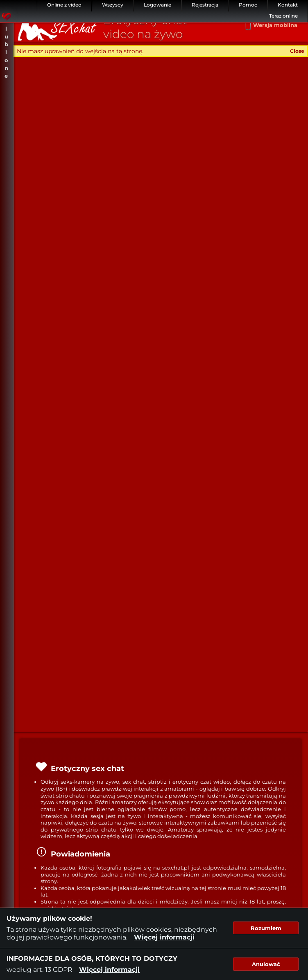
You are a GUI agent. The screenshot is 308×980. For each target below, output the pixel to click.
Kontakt (288, 5)
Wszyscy (113, 5)
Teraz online (283, 16)
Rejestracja (205, 5)
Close (297, 51)
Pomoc (248, 5)
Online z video (64, 5)
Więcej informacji (164, 937)
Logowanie (157, 5)
